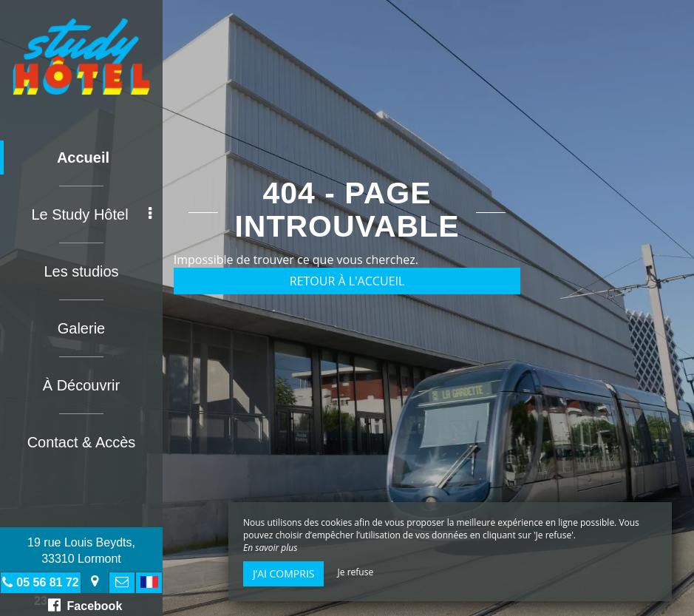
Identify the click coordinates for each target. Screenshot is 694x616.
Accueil (83, 158)
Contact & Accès (82, 442)
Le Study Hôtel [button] (91, 214)
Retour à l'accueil (347, 281)
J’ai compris (283, 573)
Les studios (81, 271)
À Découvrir (81, 385)
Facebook (85, 605)
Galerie (81, 328)
